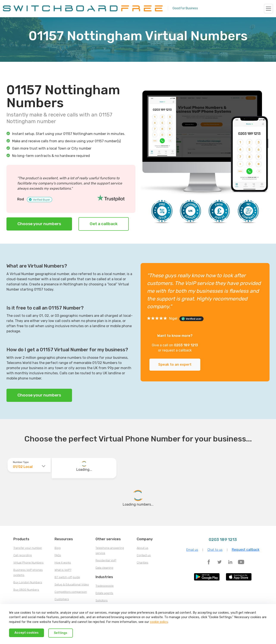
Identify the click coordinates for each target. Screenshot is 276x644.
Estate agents (104, 593)
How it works (63, 563)
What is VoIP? (63, 570)
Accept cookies (27, 633)
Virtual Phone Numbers (28, 563)
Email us (192, 550)
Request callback (246, 550)
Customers (62, 599)
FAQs (58, 555)
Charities (143, 563)
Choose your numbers (39, 224)
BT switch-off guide (67, 577)
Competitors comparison (71, 592)
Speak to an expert (175, 365)
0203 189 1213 (186, 345)
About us (143, 548)
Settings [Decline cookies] (61, 633)
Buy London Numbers (28, 582)
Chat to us (215, 550)
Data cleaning (104, 568)
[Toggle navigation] (268, 9)
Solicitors (102, 600)
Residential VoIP (106, 560)
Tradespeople (105, 586)
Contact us (144, 555)
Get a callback (104, 224)
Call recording (23, 555)
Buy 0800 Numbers (26, 590)
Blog (58, 548)
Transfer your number (28, 548)
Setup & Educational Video (72, 584)
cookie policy (159, 622)
